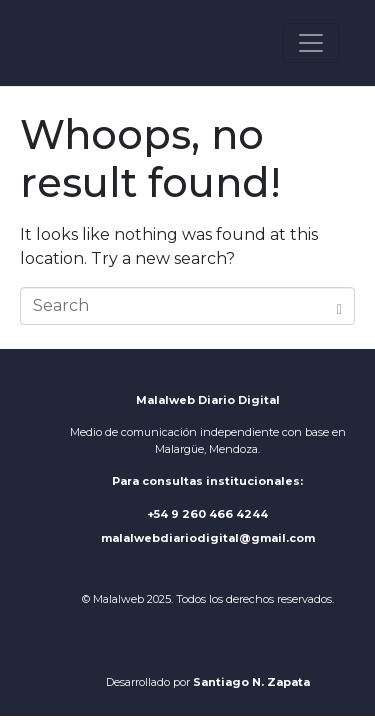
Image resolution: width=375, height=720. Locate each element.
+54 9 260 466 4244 (207, 514)
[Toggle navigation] (311, 43)
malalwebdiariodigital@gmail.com (208, 538)
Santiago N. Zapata (251, 682)
